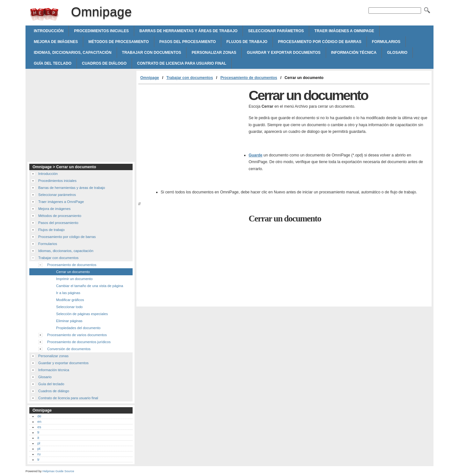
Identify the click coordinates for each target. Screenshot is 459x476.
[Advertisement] (192, 132)
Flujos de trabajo (247, 42)
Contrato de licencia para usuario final (182, 63)
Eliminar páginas (69, 321)
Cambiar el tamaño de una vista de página (90, 286)
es (39, 427)
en (39, 422)
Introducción (49, 31)
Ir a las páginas (68, 293)
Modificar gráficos (70, 300)
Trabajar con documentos (152, 53)
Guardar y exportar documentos (284, 53)
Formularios (386, 42)
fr (38, 432)
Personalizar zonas (214, 53)
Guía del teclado (53, 63)
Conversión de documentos (69, 349)
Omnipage (44, 14)
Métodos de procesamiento (119, 42)
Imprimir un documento (74, 279)
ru (39, 454)
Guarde (255, 155)
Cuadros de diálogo (104, 63)
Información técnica (354, 53)
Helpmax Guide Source (58, 471)
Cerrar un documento (73, 272)
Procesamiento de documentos (249, 78)
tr (38, 459)
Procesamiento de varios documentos (77, 335)
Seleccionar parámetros (276, 31)
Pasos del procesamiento (188, 42)
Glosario (397, 53)
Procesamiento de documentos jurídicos (79, 342)
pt (39, 449)
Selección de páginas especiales (82, 314)
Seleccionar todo (69, 307)
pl (39, 443)
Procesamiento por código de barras (320, 42)
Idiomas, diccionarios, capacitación (73, 53)
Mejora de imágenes (56, 42)
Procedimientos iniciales (101, 31)
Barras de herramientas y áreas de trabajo (188, 31)
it (38, 438)
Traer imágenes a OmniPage (344, 31)
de (39, 416)
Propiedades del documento (78, 328)
